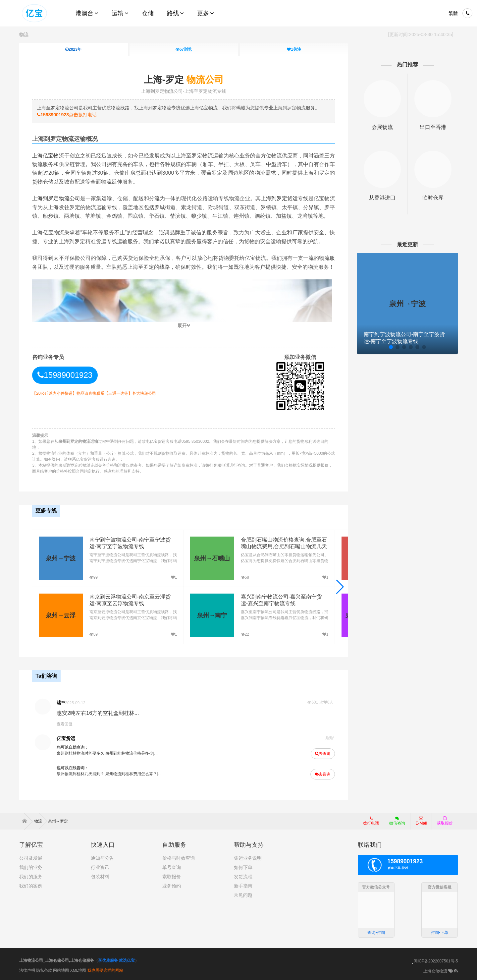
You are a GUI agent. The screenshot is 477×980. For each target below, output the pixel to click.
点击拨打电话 (67, 115)
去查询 (323, 754)
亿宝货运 (66, 738)
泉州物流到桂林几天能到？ (80, 774)
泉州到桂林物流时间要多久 (80, 753)
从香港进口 (382, 198)
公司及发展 (31, 858)
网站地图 (61, 970)
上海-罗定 (184, 80)
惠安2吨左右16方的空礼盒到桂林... (98, 713)
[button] (340, 587)
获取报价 (445, 821)
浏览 (184, 49)
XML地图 (78, 970)
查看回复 (65, 724)
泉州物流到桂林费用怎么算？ (131, 774)
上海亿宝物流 (48, 156)
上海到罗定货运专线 (285, 198)
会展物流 (382, 127)
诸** (61, 703)
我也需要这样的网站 (105, 970)
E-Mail (421, 821)
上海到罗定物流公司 (56, 198)
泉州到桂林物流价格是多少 (129, 753)
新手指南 (243, 886)
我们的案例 (31, 886)
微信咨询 (395, 823)
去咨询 (323, 774)
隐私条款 (44, 970)
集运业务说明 (248, 858)
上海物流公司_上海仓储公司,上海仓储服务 (57, 960)
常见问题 (243, 895)
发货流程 (243, 877)
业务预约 (172, 886)
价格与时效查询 (179, 858)
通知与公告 (102, 858)
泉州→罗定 (58, 821)
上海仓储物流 (435, 971)
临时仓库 (433, 198)
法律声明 (27, 970)
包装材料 (100, 877)
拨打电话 (371, 821)
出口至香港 (433, 127)
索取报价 (172, 877)
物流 (24, 34)
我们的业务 (31, 867)
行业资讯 (100, 867)
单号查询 (172, 867)
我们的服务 (31, 877)
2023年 (73, 49)
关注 (294, 49)
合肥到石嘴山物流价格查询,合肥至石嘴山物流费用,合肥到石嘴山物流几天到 (284, 547)
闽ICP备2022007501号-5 (436, 961)
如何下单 (243, 867)
